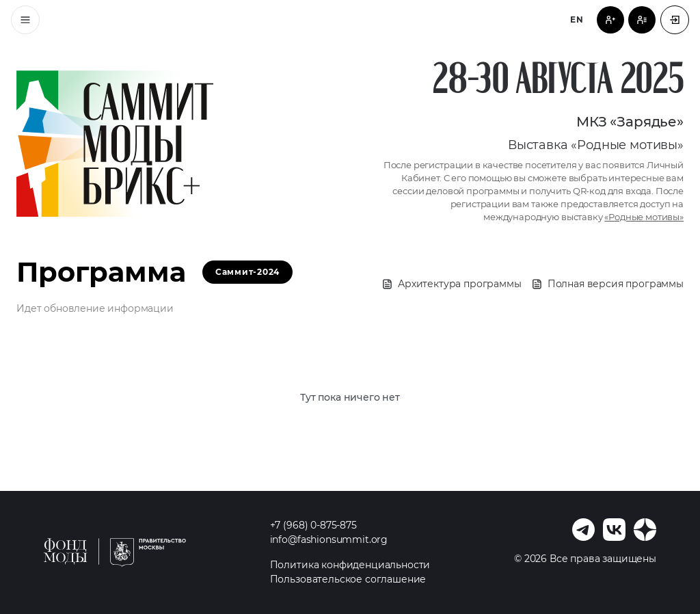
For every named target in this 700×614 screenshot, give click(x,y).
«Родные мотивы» (644, 217)
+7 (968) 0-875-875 (313, 525)
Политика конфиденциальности (350, 565)
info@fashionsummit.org (329, 539)
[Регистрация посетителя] (610, 20)
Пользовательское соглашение (348, 579)
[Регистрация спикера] (642, 20)
